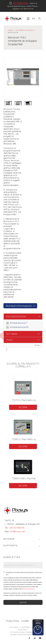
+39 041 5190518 (16, 528)
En (34, 18)
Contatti (25, 621)
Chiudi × (37, 345)
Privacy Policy (13, 621)
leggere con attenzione (23, 9)
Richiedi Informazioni (20, 306)
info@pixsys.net (17, 531)
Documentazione (16, 316)
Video (9, 340)
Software (12, 334)
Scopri (23, 407)
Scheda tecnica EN (19, 327)
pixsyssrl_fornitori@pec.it (27, 632)
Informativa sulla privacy (29, 589)
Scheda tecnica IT (19, 323)
